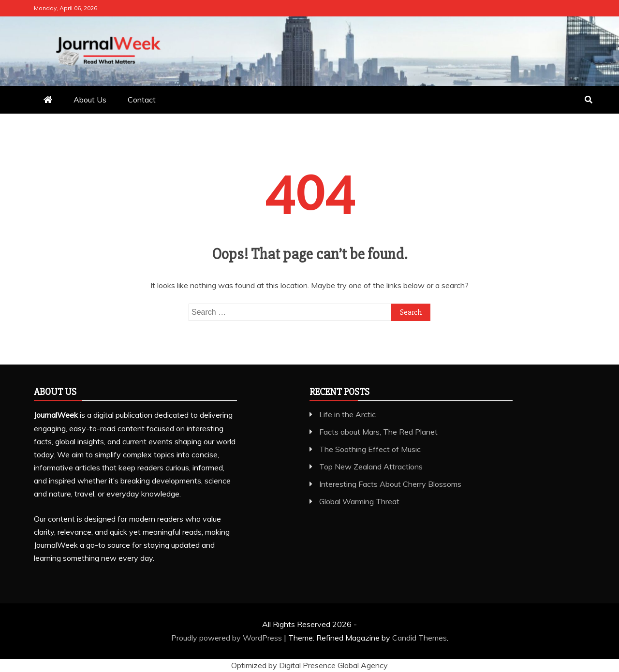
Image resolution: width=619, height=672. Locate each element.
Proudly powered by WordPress (228, 638)
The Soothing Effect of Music (370, 449)
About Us (90, 100)
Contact (142, 100)
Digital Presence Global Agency (333, 665)
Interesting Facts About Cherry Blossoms (390, 484)
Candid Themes (420, 638)
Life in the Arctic (347, 414)
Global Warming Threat (359, 501)
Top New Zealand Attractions (371, 467)
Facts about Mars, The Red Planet (378, 432)
